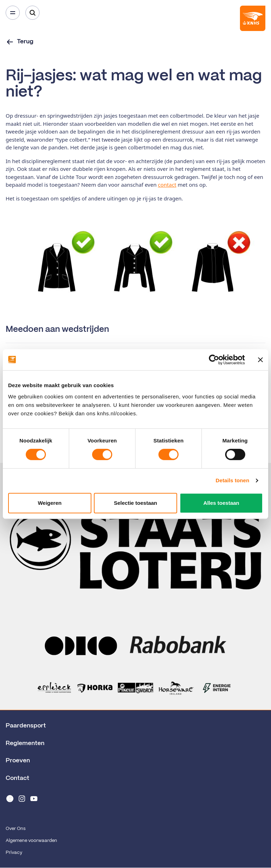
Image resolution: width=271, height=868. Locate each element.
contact (167, 185)
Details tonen (232, 480)
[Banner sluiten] (260, 360)
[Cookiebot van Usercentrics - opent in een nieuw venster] (214, 360)
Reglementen (25, 743)
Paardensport (26, 726)
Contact (17, 778)
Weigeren (50, 503)
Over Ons (16, 829)
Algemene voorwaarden (31, 841)
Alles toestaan (221, 503)
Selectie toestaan (136, 503)
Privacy (14, 853)
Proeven (18, 761)
